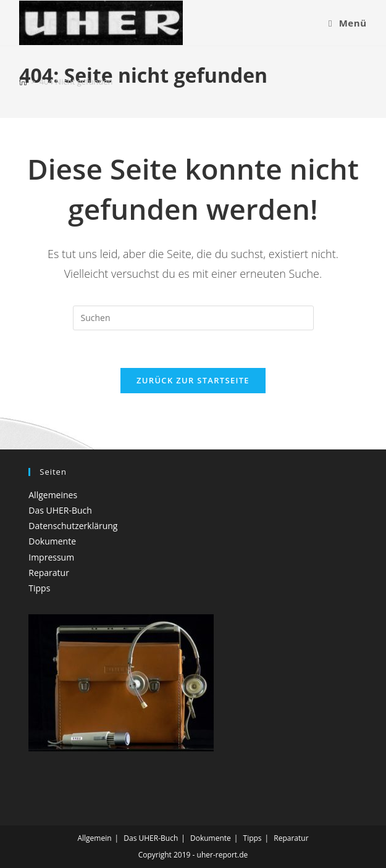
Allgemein (94, 838)
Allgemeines (53, 495)
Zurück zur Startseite (193, 380)
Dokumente (52, 541)
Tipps (39, 588)
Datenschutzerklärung (73, 526)
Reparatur (49, 573)
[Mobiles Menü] (348, 23)
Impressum (51, 557)
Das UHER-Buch (60, 510)
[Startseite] (23, 81)
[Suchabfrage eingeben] (193, 318)
